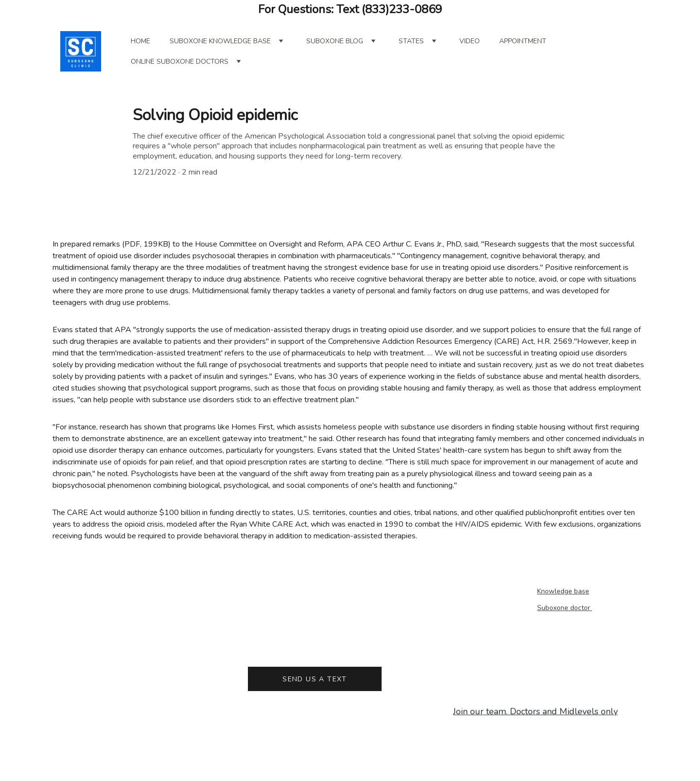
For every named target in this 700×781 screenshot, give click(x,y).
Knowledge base (563, 592)
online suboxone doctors (180, 62)
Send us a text (315, 681)
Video (470, 41)
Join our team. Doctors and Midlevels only (535, 712)
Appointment (523, 41)
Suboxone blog (335, 41)
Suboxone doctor (565, 609)
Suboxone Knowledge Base (220, 41)
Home (140, 41)
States (411, 41)
